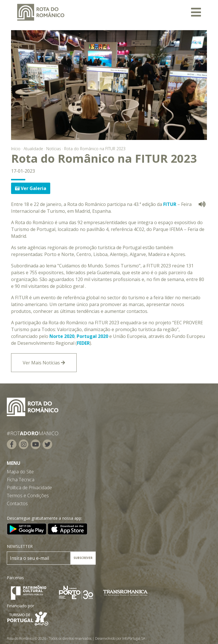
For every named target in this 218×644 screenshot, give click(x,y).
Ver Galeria (31, 188)
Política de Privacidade (29, 488)
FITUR (170, 204)
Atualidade (33, 149)
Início (16, 149)
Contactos (17, 503)
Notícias (54, 149)
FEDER (83, 343)
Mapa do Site (20, 472)
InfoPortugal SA (134, 638)
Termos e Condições (28, 496)
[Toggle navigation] (196, 12)
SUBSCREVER (83, 558)
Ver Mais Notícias (44, 363)
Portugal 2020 (92, 336)
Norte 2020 (62, 336)
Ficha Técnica (21, 480)
